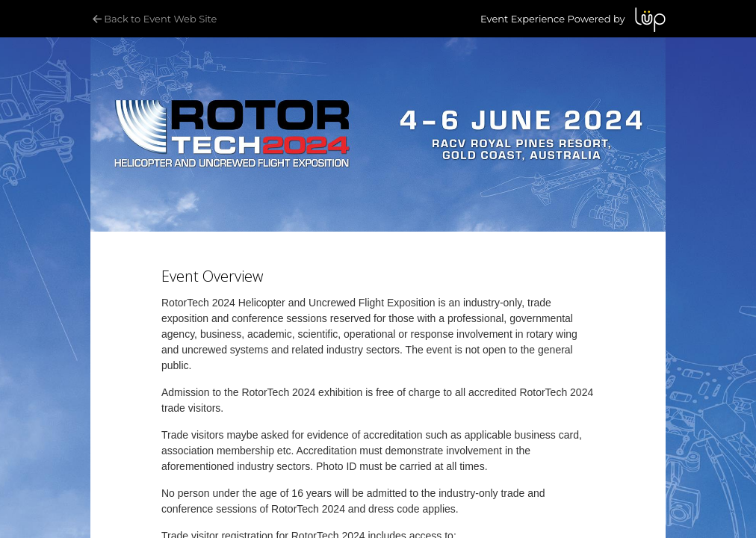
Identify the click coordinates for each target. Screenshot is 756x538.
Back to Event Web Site (154, 19)
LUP (650, 20)
